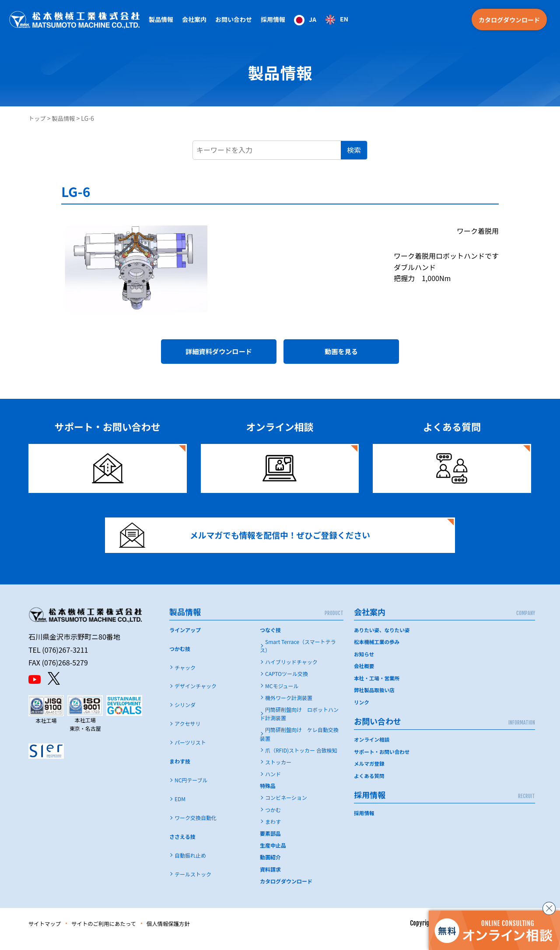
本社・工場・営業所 (378, 688)
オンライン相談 (372, 749)
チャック (185, 678)
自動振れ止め (190, 867)
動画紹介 (270, 868)
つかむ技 (180, 660)
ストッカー (278, 773)
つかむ (273, 821)
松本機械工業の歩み (378, 653)
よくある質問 (370, 785)
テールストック (193, 885)
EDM (180, 810)
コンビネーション (286, 809)
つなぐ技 (270, 641)
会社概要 (364, 677)
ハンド (273, 785)
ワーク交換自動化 (196, 829)
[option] (337, 20)
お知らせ (364, 665)
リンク (362, 712)
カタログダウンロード (509, 20)
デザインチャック (196, 697)
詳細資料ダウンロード (219, 353)
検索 (354, 150)
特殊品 (268, 797)
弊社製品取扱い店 (375, 700)
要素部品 (270, 845)
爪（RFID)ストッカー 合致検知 (301, 761)
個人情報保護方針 (184, 935)
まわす (273, 833)
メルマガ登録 (370, 773)
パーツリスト (190, 754)
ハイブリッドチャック (291, 673)
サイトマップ (47, 935)
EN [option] (344, 19)
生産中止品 (273, 857)
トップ (38, 118)
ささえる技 (182, 848)
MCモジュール (282, 697)
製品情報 (65, 118)
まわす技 (180, 772)
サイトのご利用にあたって (112, 935)
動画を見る (341, 353)
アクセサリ (187, 735)
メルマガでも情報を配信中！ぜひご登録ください (252, 542)
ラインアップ (185, 641)
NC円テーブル (191, 791)
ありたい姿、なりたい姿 (383, 641)
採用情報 (273, 19)
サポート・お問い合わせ (383, 762)
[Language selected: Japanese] (321, 19)
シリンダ (185, 716)
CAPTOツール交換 (287, 685)
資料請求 (270, 880)
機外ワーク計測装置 (289, 709)
